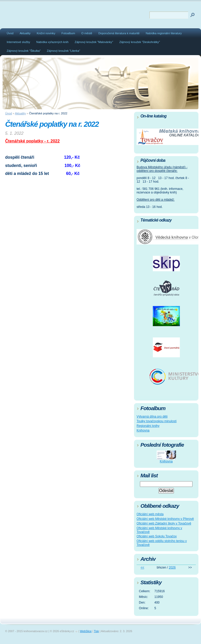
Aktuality (25, 33)
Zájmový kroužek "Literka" (64, 51)
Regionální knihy (148, 426)
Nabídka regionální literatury (164, 33)
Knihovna (143, 430)
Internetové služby (18, 42)
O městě (87, 33)
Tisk (96, 631)
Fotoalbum (68, 33)
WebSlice (86, 631)
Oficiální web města (150, 514)
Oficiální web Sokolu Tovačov (157, 536)
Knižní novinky (46, 33)
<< (142, 567)
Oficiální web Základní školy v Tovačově (164, 523)
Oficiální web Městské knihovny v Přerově (165, 519)
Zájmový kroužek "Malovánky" (94, 42)
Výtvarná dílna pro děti (152, 417)
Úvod (10, 33)
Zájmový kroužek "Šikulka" (24, 51)
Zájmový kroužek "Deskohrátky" (140, 42)
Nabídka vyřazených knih (52, 42)
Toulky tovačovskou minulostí (157, 421)
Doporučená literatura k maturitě (119, 33)
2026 (172, 567)
